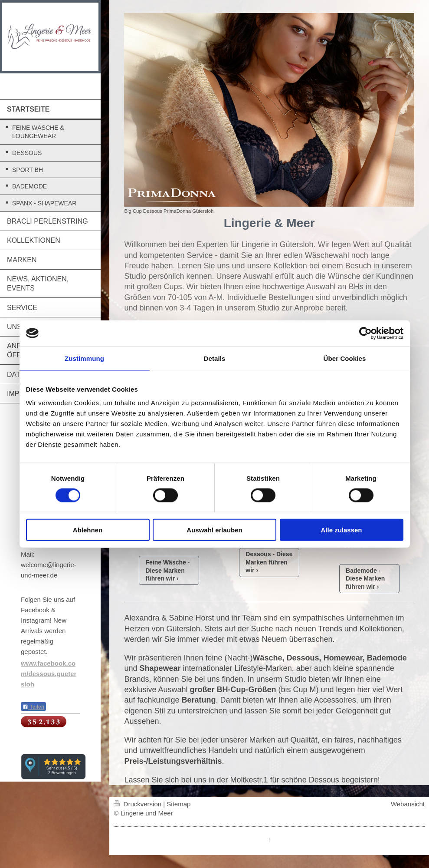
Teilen (33, 707)
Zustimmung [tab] (84, 358)
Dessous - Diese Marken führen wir (269, 562)
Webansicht (408, 804)
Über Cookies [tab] (345, 358)
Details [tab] (215, 358)
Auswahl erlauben (214, 530)
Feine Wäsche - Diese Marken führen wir (167, 571)
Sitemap (178, 804)
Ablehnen (88, 530)
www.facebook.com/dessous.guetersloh (49, 674)
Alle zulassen (341, 530)
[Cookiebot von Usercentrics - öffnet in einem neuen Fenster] (365, 333)
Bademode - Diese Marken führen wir (365, 579)
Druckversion (138, 804)
